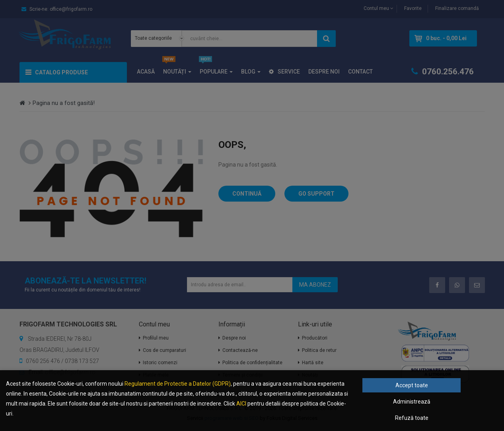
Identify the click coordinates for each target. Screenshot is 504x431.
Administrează (412, 402)
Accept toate (412, 385)
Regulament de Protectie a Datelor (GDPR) (178, 384)
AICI (241, 404)
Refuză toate (412, 418)
